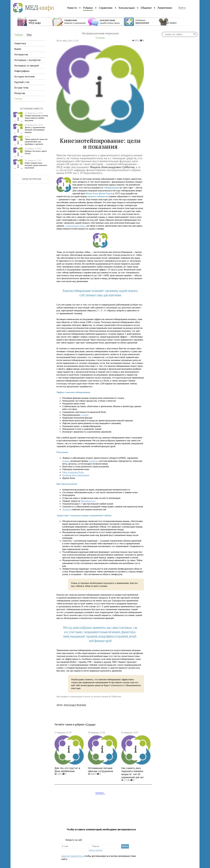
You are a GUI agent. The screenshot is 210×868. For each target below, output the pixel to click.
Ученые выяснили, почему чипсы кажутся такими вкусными (36, 117)
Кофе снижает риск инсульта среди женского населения (36, 164)
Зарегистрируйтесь (72, 856)
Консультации (127, 8)
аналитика (20, 43)
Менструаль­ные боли (73, 472)
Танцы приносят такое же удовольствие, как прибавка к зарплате (36, 140)
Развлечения (165, 8)
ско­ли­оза (94, 461)
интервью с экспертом (27, 60)
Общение (146, 8)
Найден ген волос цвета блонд (36, 151)
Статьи (90, 724)
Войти (182, 8)
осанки (66, 461)
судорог (85, 415)
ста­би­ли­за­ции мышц (75, 226)
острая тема (21, 88)
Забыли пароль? (96, 850)
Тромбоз (67, 509)
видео (18, 49)
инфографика (22, 71)
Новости (72, 8)
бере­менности (88, 501)
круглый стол (22, 82)
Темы (29, 35)
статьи (18, 99)
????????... (100, 793)
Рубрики (88, 8)
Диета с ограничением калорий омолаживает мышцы (35, 129)
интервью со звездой (27, 66)
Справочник (106, 8)
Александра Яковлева (75, 705)
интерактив (21, 54)
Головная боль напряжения (76, 475)
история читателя (24, 76)
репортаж (20, 93)
